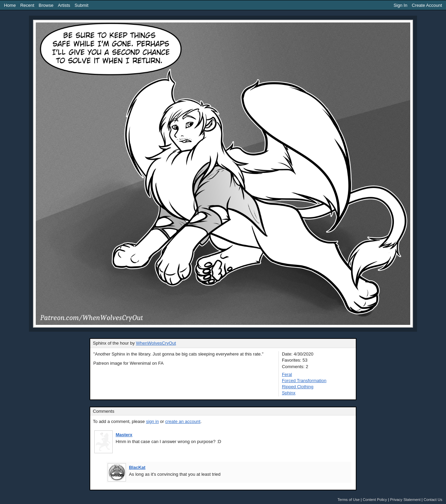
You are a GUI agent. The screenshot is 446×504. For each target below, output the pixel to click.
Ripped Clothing (298, 387)
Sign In (400, 5)
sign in (153, 421)
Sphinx (289, 393)
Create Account (427, 5)
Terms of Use (348, 500)
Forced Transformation (304, 381)
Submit (81, 5)
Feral (287, 374)
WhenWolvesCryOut (156, 343)
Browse (46, 5)
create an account (183, 421)
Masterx (124, 435)
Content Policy (375, 500)
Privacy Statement (405, 500)
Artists (64, 5)
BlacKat (137, 467)
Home (10, 5)
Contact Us (433, 500)
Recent (27, 5)
